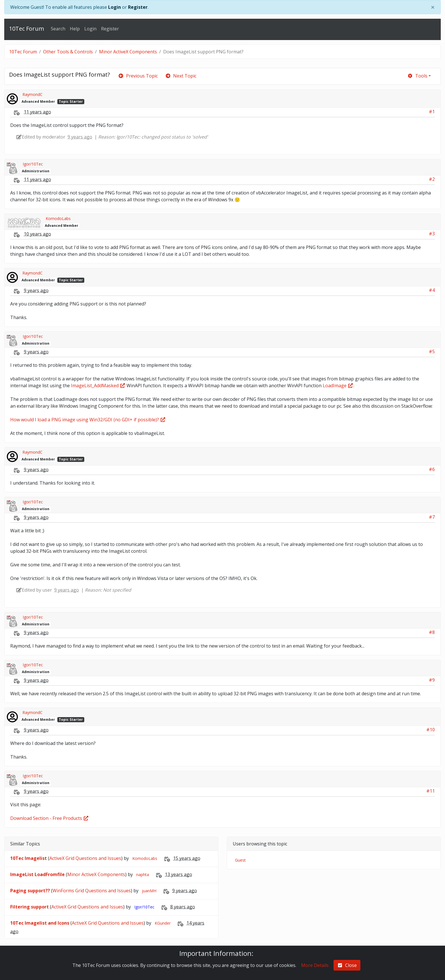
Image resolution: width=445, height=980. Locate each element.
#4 (432, 290)
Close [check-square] (347, 965)
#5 (432, 351)
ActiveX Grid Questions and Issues (85, 858)
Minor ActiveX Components (128, 52)
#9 (432, 680)
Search (58, 29)
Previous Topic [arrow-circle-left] (138, 76)
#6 (432, 469)
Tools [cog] (417, 76)
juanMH (149, 891)
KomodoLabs (58, 218)
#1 (432, 112)
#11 (431, 791)
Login (115, 7)
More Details (315, 965)
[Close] (433, 7)
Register (138, 7)
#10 (431, 730)
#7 (432, 517)
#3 (432, 234)
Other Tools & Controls (68, 52)
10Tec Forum (27, 29)
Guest (240, 860)
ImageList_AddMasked (98, 386)
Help (75, 29)
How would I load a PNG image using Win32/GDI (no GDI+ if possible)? (88, 420)
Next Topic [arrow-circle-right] (181, 76)
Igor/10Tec (33, 164)
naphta (143, 875)
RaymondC (32, 94)
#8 (432, 632)
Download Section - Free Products (50, 818)
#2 (432, 179)
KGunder (163, 923)
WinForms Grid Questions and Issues (92, 891)
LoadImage (338, 386)
